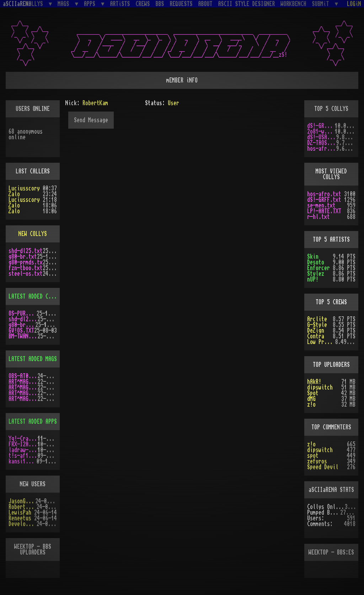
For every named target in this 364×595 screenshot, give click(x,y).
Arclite (317, 319)
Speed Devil (323, 467)
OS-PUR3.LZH (23, 313)
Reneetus (20, 518)
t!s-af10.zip (23, 456)
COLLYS (36, 4)
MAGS (65, 4)
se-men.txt (321, 205)
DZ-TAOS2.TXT (322, 143)
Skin (313, 257)
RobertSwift (23, 507)
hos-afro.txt (322, 149)
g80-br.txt (23, 257)
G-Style (317, 325)
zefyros (317, 461)
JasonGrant (22, 501)
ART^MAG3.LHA (23, 382)
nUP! (313, 279)
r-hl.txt (318, 217)
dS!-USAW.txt (322, 137)
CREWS (143, 4)
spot (313, 456)
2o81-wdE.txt (321, 132)
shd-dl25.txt (26, 251)
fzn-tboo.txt (26, 268)
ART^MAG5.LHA (23, 393)
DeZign (316, 331)
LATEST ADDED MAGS (33, 359)
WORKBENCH (294, 4)
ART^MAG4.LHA (23, 387)
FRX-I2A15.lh (23, 444)
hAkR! (314, 382)
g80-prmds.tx (26, 262)
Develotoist (23, 524)
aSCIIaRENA (17, 4)
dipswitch (320, 387)
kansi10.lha (23, 461)
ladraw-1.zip (23, 450)
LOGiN (354, 4)
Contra (316, 336)
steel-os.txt (26, 274)
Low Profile (321, 342)
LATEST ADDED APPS (33, 422)
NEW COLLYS (33, 234)
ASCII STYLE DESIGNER (247, 4)
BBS (160, 4)
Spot (313, 393)
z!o (311, 404)
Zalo (14, 194)
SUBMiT (322, 4)
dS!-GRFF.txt (321, 126)
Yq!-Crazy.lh (23, 439)
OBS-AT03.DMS (23, 376)
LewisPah (20, 513)
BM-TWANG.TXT (23, 336)
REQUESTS (181, 4)
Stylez (316, 274)
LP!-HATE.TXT (324, 211)
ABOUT (205, 4)
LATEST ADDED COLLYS (36, 296)
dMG (311, 399)
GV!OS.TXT (21, 331)
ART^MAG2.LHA (23, 399)
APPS (91, 4)
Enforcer (318, 268)
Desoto (316, 262)
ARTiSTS (120, 4)
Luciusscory (24, 188)
